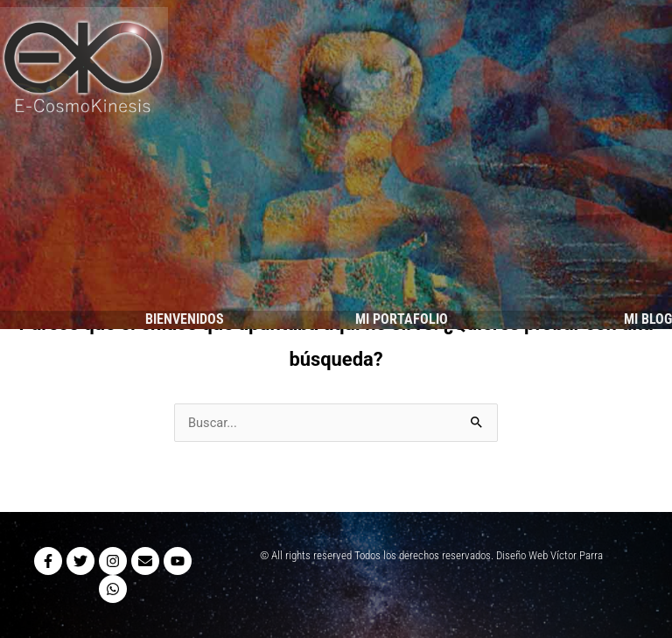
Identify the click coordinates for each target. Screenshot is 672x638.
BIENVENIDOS (185, 319)
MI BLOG (648, 319)
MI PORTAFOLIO (402, 319)
